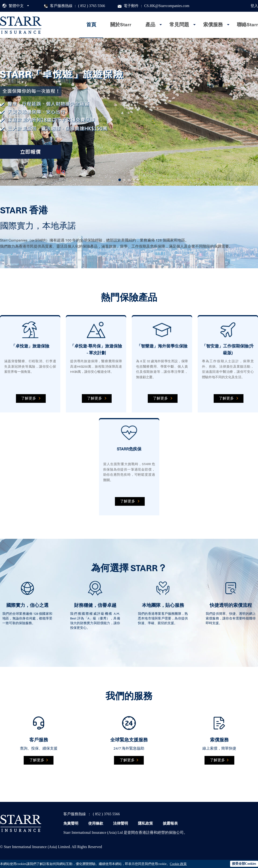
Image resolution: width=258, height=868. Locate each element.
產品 (150, 25)
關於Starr (121, 25)
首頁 (91, 25)
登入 (254, 6)
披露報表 (170, 823)
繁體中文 (16, 6)
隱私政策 (145, 823)
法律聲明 (121, 823)
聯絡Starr (247, 25)
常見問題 (179, 25)
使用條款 (96, 823)
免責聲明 (71, 823)
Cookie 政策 (178, 864)
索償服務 (213, 25)
